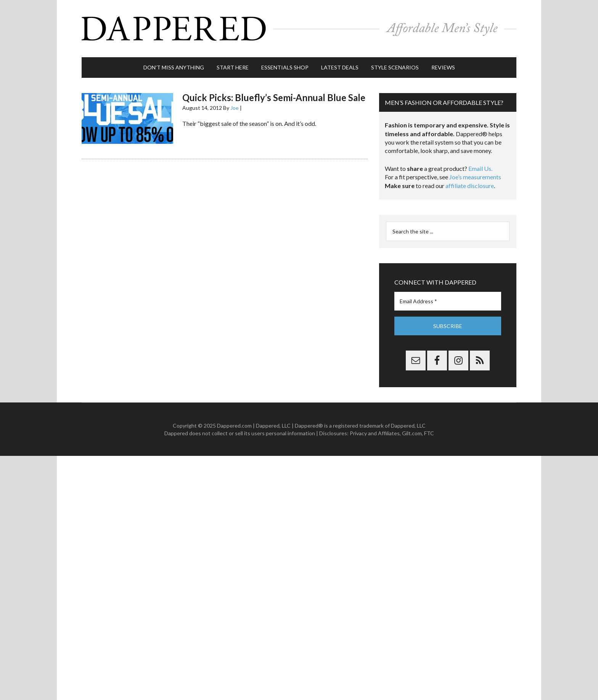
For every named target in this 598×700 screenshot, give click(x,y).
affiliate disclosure (470, 186)
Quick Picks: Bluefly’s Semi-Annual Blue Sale (274, 97)
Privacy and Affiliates (375, 433)
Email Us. (480, 168)
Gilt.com (412, 433)
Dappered (299, 29)
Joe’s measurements (475, 177)
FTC (429, 433)
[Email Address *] (448, 301)
